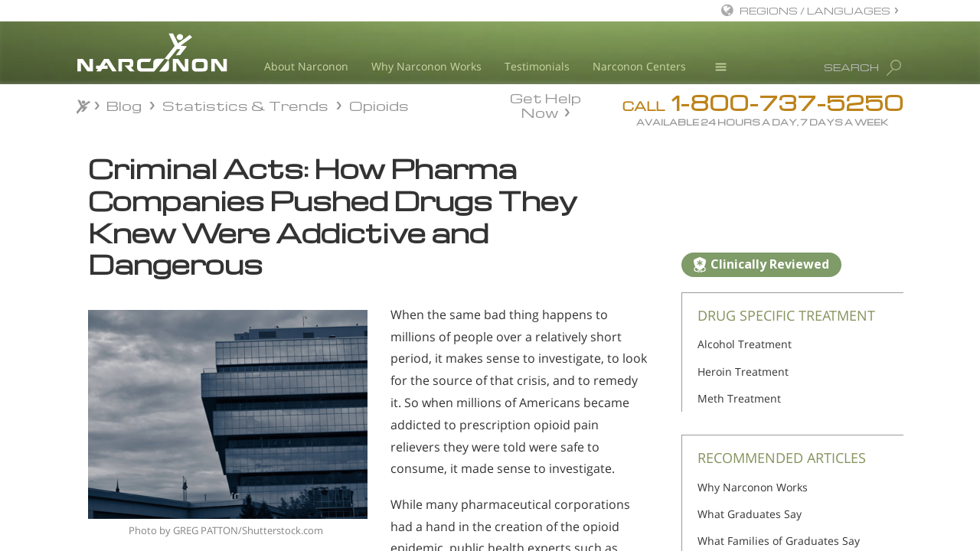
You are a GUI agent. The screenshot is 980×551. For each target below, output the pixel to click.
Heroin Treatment (743, 372)
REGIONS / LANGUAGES (815, 10)
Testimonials (537, 66)
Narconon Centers (639, 66)
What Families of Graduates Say (779, 541)
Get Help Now (546, 104)
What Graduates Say (750, 514)
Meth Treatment (739, 398)
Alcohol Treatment (745, 344)
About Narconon (306, 66)
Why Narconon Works (426, 66)
